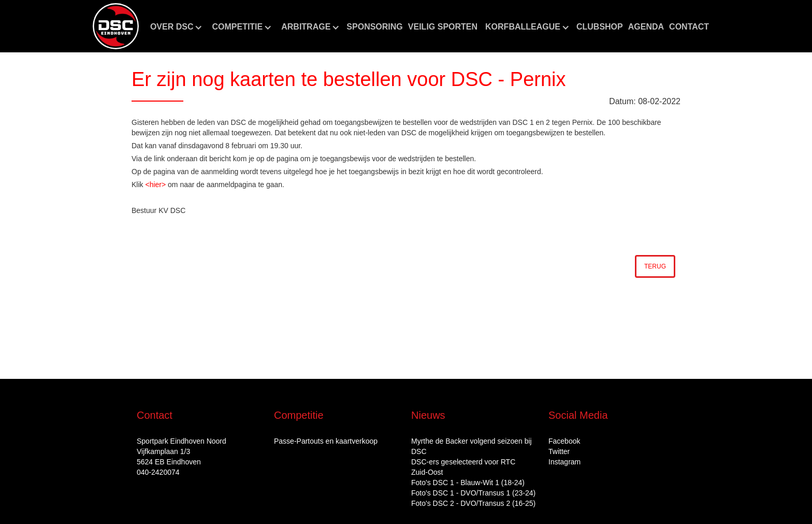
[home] (116, 26)
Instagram (564, 462)
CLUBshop (600, 27)
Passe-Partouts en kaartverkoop (326, 441)
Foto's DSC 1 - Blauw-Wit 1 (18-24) (468, 483)
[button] (176, 27)
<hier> (155, 185)
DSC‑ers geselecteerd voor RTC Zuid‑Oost (463, 467)
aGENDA (646, 27)
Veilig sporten (443, 27)
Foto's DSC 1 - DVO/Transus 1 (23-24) (473, 493)
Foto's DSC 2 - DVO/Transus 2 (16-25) (473, 503)
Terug (655, 266)
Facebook (564, 441)
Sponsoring (374, 27)
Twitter (559, 451)
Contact (689, 27)
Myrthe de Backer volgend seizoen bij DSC (472, 446)
